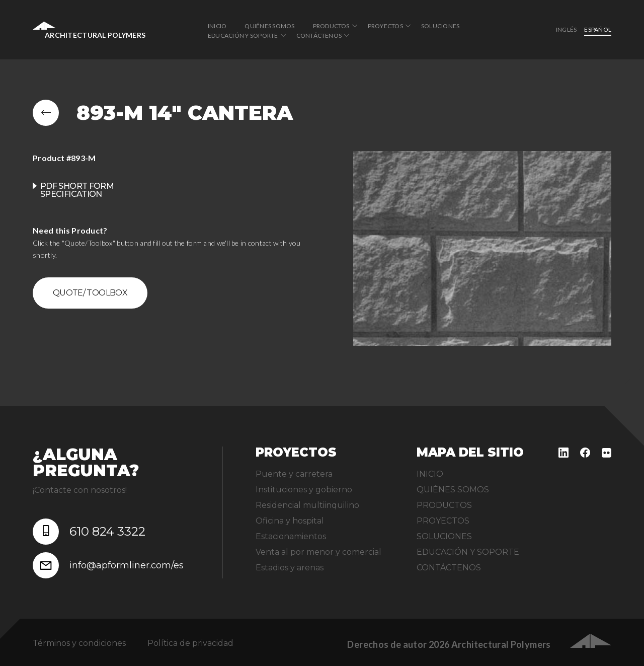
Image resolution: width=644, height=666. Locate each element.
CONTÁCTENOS (319, 35)
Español (598, 29)
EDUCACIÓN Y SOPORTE (243, 35)
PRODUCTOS (331, 26)
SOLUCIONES (440, 26)
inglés (566, 29)
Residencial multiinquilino (307, 505)
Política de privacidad (190, 643)
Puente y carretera (294, 474)
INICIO (217, 26)
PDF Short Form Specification (77, 190)
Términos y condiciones (79, 643)
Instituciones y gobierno (304, 490)
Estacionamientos (291, 536)
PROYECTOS (385, 26)
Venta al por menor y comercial (318, 552)
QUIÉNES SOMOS (269, 26)
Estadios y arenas (290, 568)
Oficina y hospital (290, 521)
